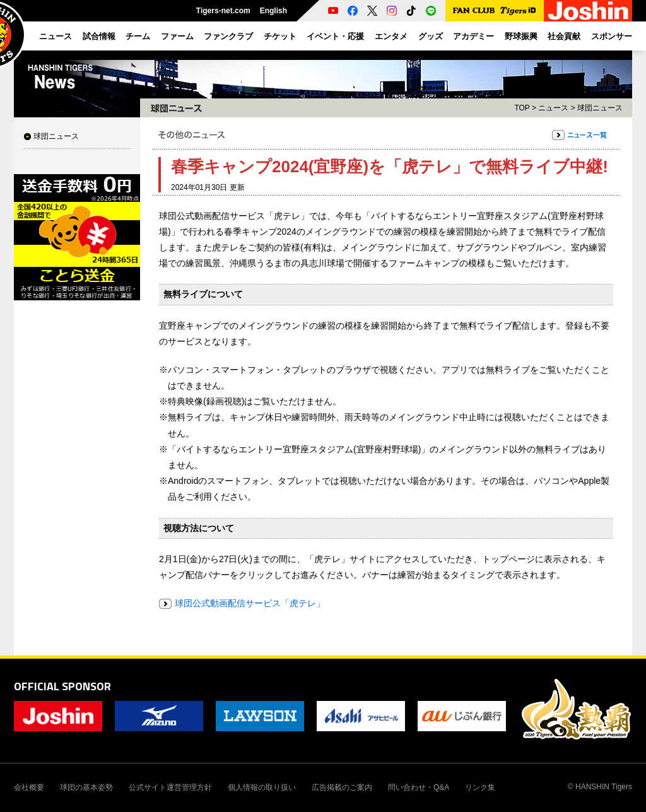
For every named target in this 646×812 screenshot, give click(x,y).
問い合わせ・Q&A (419, 787)
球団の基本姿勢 (86, 787)
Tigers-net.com (223, 11)
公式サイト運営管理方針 (170, 787)
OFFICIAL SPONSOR (62, 686)
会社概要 (29, 787)
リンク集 (480, 787)
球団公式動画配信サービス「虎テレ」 (250, 603)
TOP (522, 108)
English (273, 11)
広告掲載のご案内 (342, 787)
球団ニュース (56, 136)
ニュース (553, 108)
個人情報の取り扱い (262, 787)
